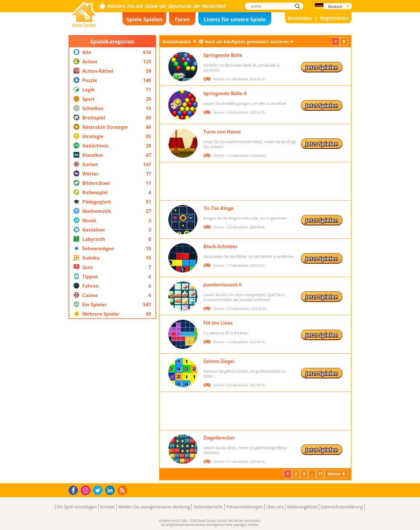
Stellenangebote (302, 507)
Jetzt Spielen (322, 67)
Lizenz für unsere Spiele (235, 19)
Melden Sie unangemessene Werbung (154, 507)
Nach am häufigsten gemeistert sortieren (247, 42)
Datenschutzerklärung (342, 507)
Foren (182, 19)
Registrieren (334, 18)
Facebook (75, 490)
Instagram (86, 490)
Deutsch (335, 7)
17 (320, 474)
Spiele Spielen (144, 19)
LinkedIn (111, 490)
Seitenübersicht (208, 507)
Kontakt (107, 507)
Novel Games (83, 25)
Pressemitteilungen (244, 507)
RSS (123, 490)
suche (299, 6)
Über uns (275, 507)
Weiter (344, 41)
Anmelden (300, 18)
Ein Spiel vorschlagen (77, 507)
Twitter (99, 491)
